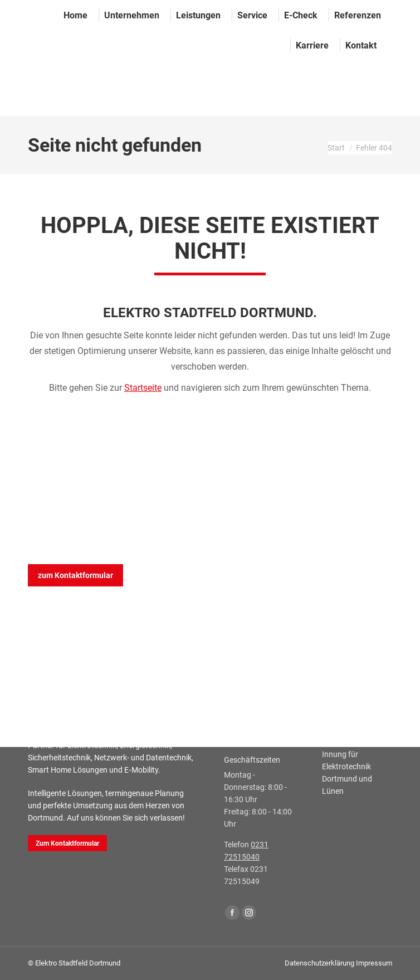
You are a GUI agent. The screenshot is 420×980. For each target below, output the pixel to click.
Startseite (143, 388)
